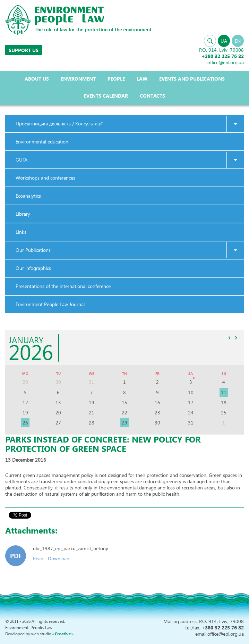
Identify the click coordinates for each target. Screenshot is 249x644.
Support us (24, 50)
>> (236, 338)
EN (238, 41)
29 (124, 423)
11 (224, 392)
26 (25, 423)
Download (59, 558)
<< (229, 338)
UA (224, 41)
